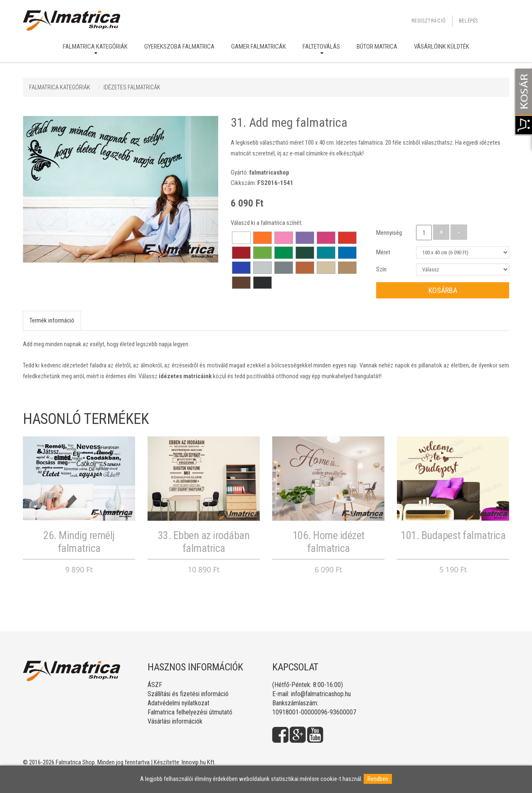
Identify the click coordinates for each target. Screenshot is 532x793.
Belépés (468, 21)
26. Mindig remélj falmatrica (79, 542)
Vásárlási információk (175, 721)
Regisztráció (429, 21)
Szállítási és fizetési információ (188, 694)
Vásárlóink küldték (442, 47)
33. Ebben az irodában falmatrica (204, 542)
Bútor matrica (377, 47)
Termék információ (52, 320)
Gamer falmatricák (259, 47)
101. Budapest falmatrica (453, 535)
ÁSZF (155, 685)
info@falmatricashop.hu (321, 694)
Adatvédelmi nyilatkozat (179, 703)
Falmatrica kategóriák (95, 47)
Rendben (378, 779)
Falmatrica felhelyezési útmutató (190, 712)
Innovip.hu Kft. (199, 762)
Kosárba (443, 290)
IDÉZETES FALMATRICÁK (132, 87)
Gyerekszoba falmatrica (179, 47)
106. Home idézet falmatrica (329, 542)
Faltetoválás (321, 47)
